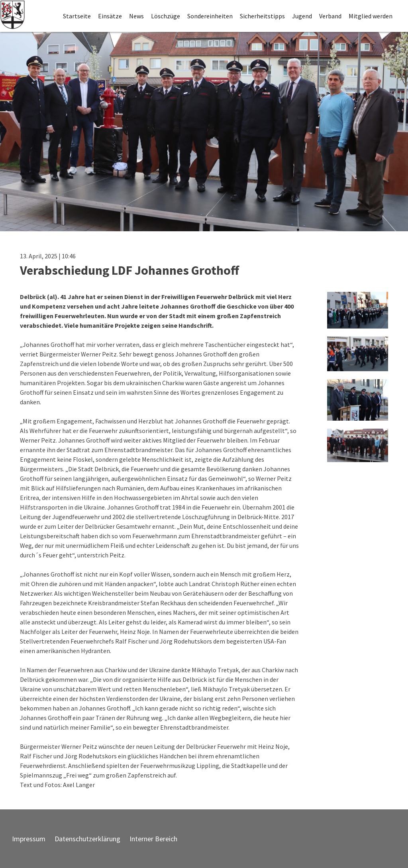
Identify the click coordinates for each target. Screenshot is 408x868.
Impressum (29, 839)
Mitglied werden (371, 16)
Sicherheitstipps (262, 16)
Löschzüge (166, 16)
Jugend (302, 16)
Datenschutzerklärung (87, 839)
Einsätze (110, 16)
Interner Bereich (153, 839)
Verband (330, 16)
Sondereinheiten (210, 16)
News (136, 16)
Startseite (77, 16)
